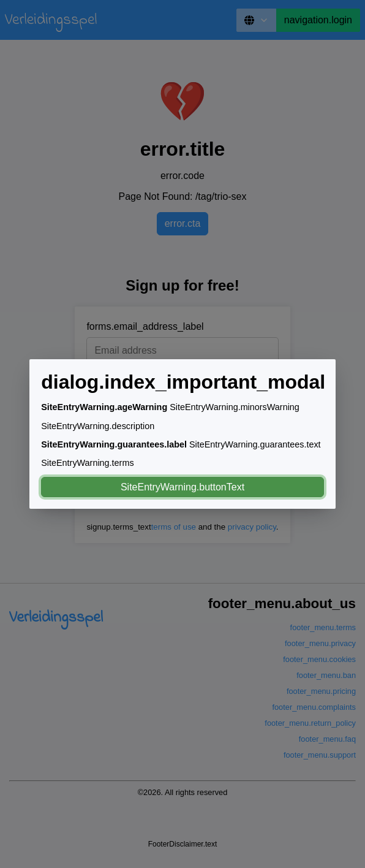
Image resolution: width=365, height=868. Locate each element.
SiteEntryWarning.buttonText (182, 487)
